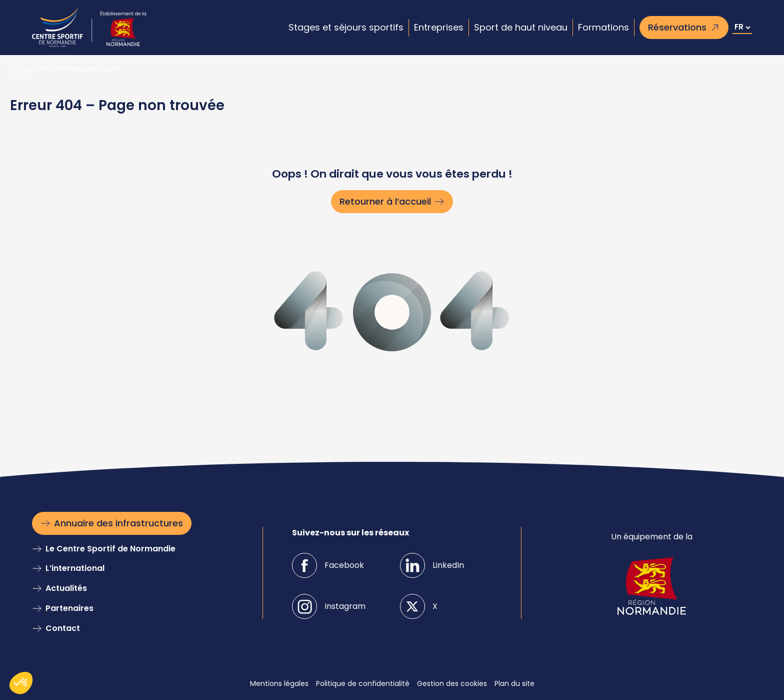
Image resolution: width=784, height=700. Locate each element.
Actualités (66, 588)
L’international (75, 568)
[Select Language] (742, 28)
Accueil (21, 69)
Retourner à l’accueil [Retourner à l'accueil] (385, 201)
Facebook (344, 565)
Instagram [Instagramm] (345, 606)
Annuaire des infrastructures (118, 523)
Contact (63, 628)
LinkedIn (448, 565)
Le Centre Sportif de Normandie (110, 549)
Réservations (677, 27)
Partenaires (69, 608)
